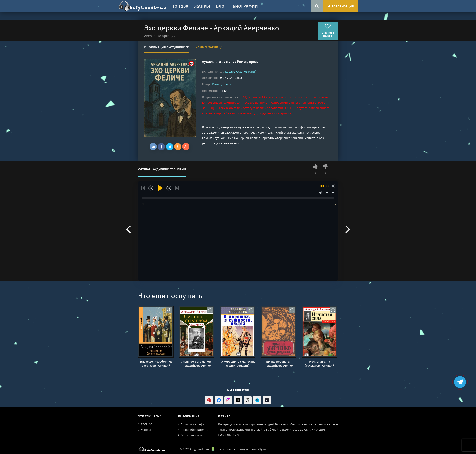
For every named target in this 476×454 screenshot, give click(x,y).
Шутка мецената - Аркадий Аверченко (279, 363)
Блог (221, 6)
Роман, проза (248, 61)
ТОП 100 (180, 6)
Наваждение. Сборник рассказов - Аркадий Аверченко (156, 363)
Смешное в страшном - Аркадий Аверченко (197, 363)
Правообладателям (194, 430)
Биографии (245, 6)
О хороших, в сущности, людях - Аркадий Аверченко (238, 363)
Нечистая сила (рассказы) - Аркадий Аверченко (320, 363)
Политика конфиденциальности (204, 424)
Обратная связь (192, 435)
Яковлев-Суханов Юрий (240, 71)
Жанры (202, 6)
